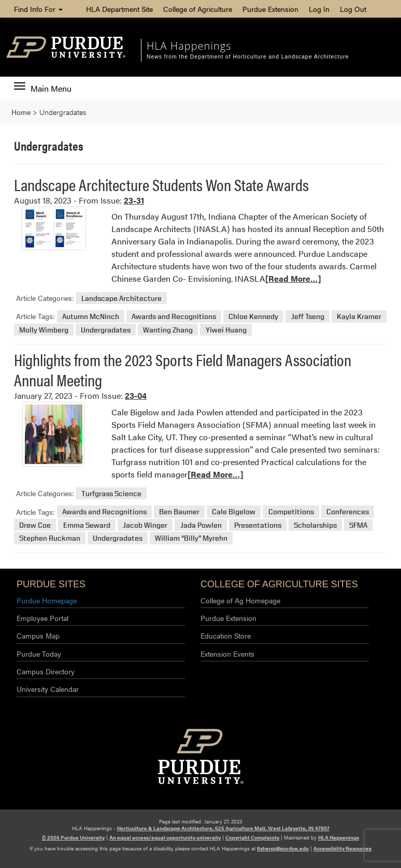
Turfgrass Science (111, 493)
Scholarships (315, 525)
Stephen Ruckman (50, 538)
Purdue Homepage (47, 600)
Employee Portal (42, 618)
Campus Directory (46, 671)
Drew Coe (35, 525)
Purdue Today (39, 654)
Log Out (353, 9)
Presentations (258, 525)
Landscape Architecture (121, 298)
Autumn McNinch (91, 316)
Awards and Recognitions (174, 316)
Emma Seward (87, 525)
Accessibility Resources (342, 848)
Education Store (226, 635)
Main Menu (43, 89)
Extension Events (227, 654)
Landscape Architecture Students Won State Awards (161, 184)
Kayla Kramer (359, 316)
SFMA (358, 525)
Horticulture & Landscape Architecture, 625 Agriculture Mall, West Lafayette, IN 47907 (223, 828)
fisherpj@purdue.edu (283, 848)
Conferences (348, 512)
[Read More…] (293, 278)
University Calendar (48, 689)
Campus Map (38, 635)
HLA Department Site (119, 9)
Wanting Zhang (168, 330)
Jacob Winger (145, 525)
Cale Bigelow (234, 512)
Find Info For (38, 9)
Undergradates (106, 330)
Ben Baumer (179, 512)
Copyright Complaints (252, 837)
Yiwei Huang (226, 330)
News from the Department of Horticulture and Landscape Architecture (248, 57)
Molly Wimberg (44, 330)
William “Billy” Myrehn (191, 538)
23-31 (134, 200)
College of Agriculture (198, 9)
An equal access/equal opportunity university (165, 837)
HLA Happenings (189, 46)
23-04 (136, 395)
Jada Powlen (201, 525)
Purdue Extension (270, 9)
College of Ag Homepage (240, 600)
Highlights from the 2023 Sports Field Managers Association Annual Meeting (183, 369)
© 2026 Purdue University (73, 837)
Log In (319, 9)
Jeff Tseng (308, 316)
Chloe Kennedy (253, 316)
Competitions (291, 512)
